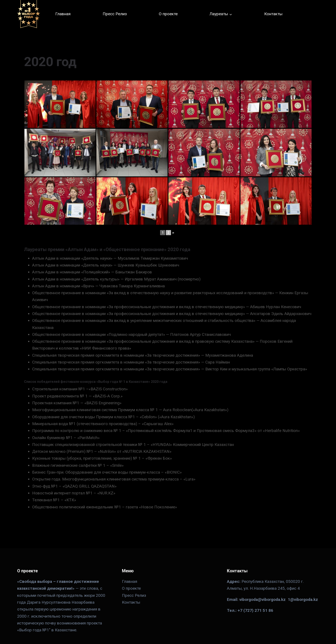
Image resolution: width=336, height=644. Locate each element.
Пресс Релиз (115, 14)
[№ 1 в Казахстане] (29, 14)
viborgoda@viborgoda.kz (262, 599)
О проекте (168, 14)
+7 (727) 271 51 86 (255, 610)
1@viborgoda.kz (303, 599)
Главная (63, 14)
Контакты (273, 14)
